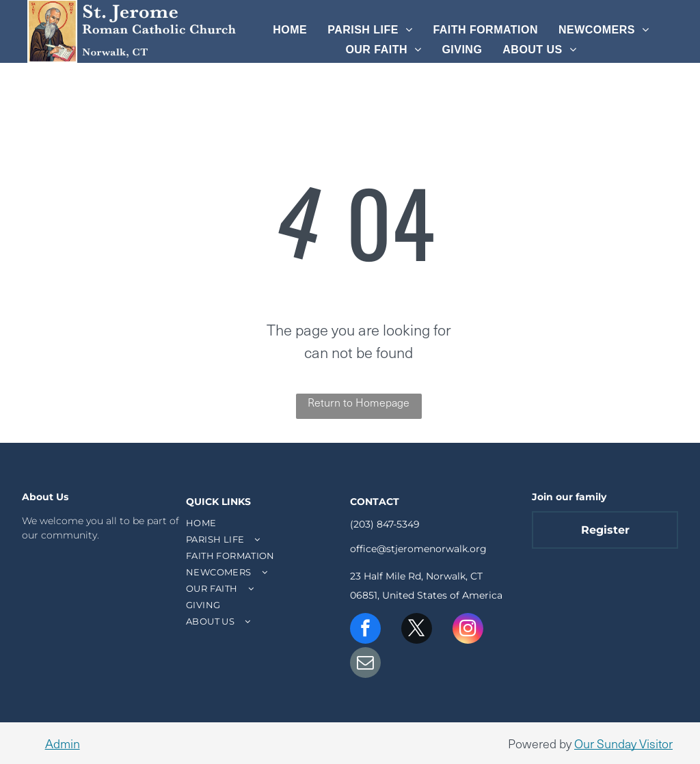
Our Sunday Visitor (623, 743)
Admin (63, 743)
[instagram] (468, 630)
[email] (365, 664)
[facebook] (365, 630)
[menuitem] (290, 30)
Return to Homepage (359, 402)
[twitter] (417, 630)
